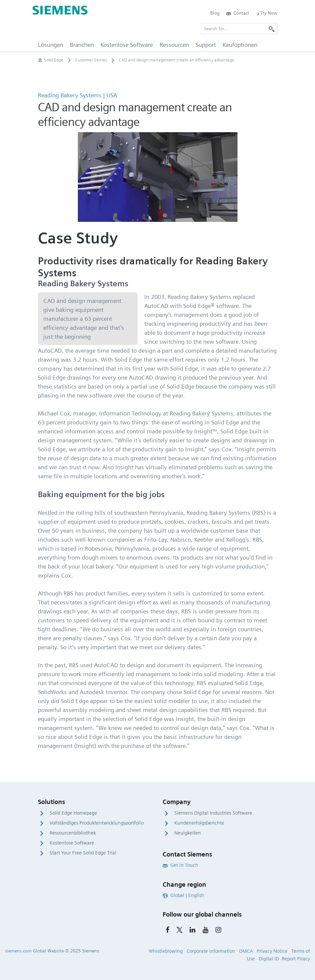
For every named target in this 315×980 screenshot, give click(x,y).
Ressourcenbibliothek (73, 833)
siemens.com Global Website (34, 951)
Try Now (267, 13)
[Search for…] (239, 29)
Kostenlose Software (72, 843)
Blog (215, 13)
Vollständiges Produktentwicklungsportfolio (97, 823)
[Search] (272, 29)
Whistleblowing (166, 951)
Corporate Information (211, 951)
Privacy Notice (272, 951)
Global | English (183, 895)
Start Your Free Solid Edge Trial (83, 853)
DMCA (246, 951)
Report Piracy (296, 959)
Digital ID (269, 959)
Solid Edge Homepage (73, 813)
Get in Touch (180, 865)
